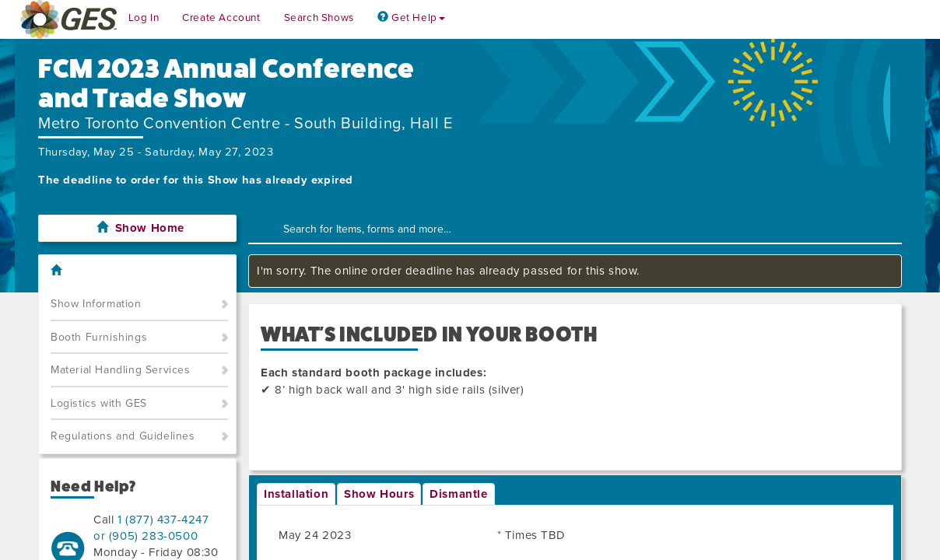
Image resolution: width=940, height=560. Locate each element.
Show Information (96, 304)
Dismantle (458, 494)
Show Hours (379, 494)
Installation (296, 494)
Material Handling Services (121, 370)
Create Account (221, 18)
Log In (144, 18)
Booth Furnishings (99, 337)
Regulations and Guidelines (123, 436)
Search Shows (319, 18)
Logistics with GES (99, 403)
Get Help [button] (411, 18)
